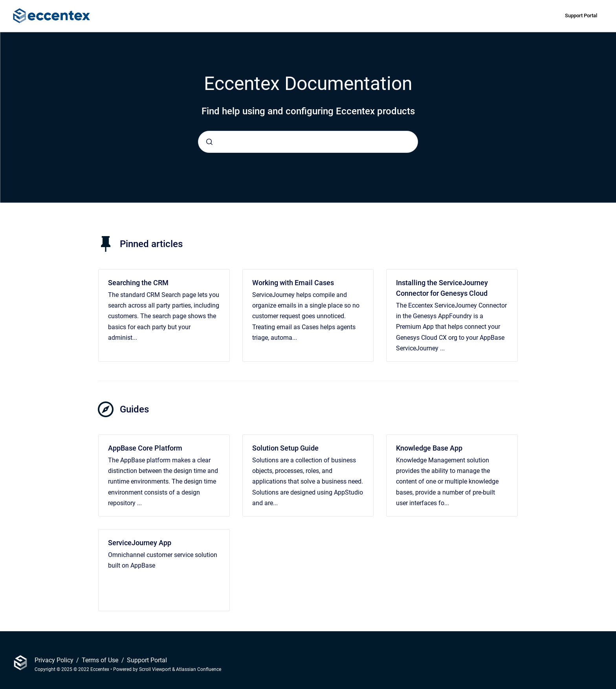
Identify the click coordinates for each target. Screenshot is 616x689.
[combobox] (308, 142)
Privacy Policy (55, 660)
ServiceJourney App (140, 543)
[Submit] (209, 142)
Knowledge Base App (429, 448)
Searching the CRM (138, 283)
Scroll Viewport (156, 669)
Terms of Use (101, 660)
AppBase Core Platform (145, 448)
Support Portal (581, 16)
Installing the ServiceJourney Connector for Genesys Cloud (442, 288)
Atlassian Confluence (199, 669)
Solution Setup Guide (285, 448)
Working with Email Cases (293, 283)
